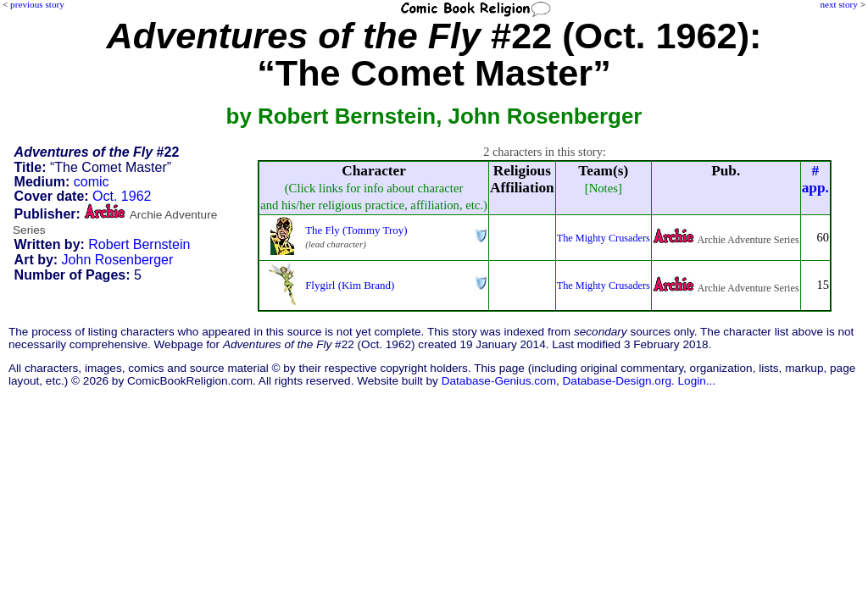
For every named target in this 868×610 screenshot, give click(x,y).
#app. (815, 179)
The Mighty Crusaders (604, 238)
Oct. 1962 (122, 196)
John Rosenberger (118, 260)
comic (92, 182)
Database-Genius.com (499, 381)
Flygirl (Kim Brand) (350, 285)
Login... (697, 381)
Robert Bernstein (139, 244)
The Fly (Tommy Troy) (356, 230)
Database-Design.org (617, 381)
